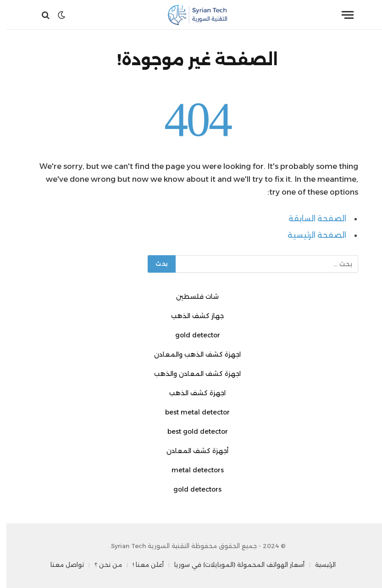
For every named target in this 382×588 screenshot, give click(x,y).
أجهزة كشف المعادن (191, 451)
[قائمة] (341, 15)
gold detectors (191, 489)
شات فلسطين (191, 297)
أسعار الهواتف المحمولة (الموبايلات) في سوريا (233, 565)
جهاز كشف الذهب (191, 316)
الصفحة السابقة (311, 218)
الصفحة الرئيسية (310, 235)
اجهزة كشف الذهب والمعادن (191, 354)
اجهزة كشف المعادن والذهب (191, 374)
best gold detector (191, 431)
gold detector (191, 335)
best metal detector (191, 412)
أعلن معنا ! (142, 565)
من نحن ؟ (102, 565)
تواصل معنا (61, 565)
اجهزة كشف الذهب (191, 393)
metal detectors (191, 470)
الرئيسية (319, 565)
